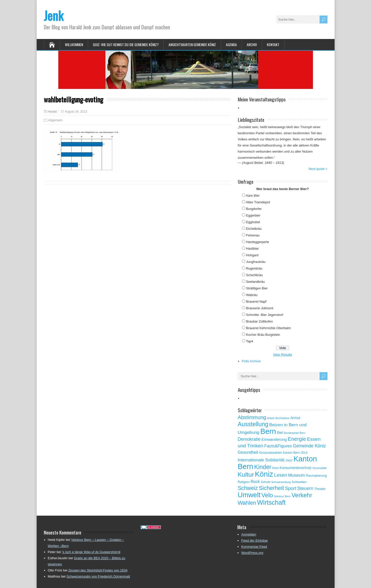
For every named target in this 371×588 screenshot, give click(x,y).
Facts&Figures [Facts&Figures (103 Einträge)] (278, 446)
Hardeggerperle (257, 242)
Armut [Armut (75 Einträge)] (295, 418)
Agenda (231, 44)
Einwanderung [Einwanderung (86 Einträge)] (274, 439)
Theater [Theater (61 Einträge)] (320, 489)
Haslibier (252, 249)
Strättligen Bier (257, 288)
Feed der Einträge (255, 540)
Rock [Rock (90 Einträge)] (255, 482)
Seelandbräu (255, 282)
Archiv (252, 44)
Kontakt (273, 44)
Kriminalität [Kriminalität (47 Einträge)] (319, 468)
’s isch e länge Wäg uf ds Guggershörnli (91, 552)
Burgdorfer (254, 209)
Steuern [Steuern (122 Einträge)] (305, 488)
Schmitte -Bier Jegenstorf (265, 315)
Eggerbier (253, 215)
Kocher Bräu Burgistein (263, 335)
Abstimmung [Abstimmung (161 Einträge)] (252, 417)
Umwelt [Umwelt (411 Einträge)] (249, 495)
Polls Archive (251, 361)
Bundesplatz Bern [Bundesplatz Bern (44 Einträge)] (295, 433)
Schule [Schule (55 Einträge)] (266, 482)
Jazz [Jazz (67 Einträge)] (289, 460)
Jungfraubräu (256, 262)
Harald (52, 112)
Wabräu (252, 295)
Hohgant (252, 255)
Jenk (54, 15)
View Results (283, 355)
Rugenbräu (254, 268)
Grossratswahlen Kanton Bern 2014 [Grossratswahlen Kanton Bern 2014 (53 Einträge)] (283, 453)
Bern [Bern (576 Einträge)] (268, 431)
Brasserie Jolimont (260, 308)
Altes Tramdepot (258, 202)
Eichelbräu (254, 229)
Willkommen (74, 44)
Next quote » (318, 169)
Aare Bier (253, 196)
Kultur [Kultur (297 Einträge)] (246, 475)
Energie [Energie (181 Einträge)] (297, 439)
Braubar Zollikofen (259, 321)
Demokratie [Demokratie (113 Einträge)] (249, 439)
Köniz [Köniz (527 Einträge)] (264, 474)
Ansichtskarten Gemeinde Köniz (192, 44)
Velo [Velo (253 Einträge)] (267, 495)
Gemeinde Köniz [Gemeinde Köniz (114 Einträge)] (309, 446)
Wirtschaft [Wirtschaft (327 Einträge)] (271, 502)
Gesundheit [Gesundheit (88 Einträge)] (248, 452)
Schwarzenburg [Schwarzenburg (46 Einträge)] (281, 482)
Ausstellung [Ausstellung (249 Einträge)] (253, 424)
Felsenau (253, 235)
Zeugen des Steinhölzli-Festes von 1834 (98, 570)
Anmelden (249, 534)
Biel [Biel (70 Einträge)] (280, 433)
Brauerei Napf (256, 302)
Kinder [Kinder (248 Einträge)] (263, 467)
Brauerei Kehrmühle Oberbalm (268, 328)
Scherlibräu (254, 275)
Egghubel (253, 222)
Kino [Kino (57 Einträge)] (275, 468)
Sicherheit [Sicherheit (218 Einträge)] (271, 488)
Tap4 (250, 341)
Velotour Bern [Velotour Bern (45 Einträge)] (282, 496)
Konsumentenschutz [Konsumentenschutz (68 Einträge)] (296, 468)
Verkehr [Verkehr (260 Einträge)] (302, 495)
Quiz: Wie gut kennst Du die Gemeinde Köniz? (126, 44)
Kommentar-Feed (254, 547)
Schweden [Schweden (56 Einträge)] (299, 482)
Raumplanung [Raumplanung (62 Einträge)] (317, 476)
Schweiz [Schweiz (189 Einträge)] (248, 488)
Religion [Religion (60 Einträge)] (244, 482)
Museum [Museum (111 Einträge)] (297, 475)
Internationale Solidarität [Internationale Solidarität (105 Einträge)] (261, 460)
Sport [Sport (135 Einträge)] (291, 488)
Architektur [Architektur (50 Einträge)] (282, 418)
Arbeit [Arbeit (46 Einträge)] (271, 418)
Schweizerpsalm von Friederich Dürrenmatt (98, 576)
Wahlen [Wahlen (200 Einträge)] (247, 503)
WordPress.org (252, 553)
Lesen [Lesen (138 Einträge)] (280, 475)
